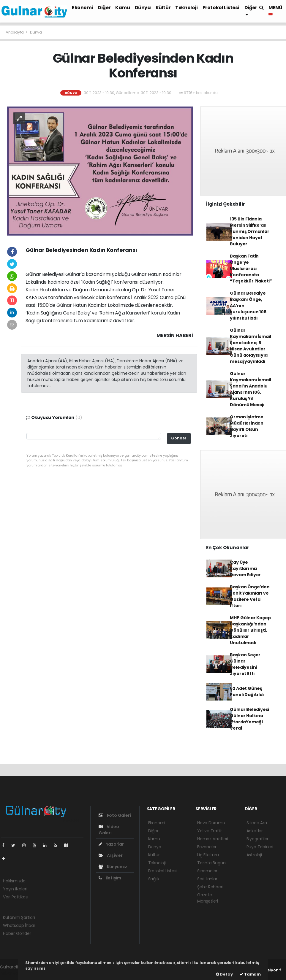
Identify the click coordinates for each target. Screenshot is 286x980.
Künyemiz (113, 867)
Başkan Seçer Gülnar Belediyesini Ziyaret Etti (245, 664)
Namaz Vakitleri (213, 839)
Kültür (163, 8)
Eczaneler (207, 847)
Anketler (255, 831)
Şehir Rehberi (210, 887)
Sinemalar (207, 871)
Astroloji (254, 855)
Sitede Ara (257, 823)
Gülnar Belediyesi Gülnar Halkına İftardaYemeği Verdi (249, 719)
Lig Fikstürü (208, 855)
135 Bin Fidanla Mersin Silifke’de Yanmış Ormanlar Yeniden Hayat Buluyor (249, 231)
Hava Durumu (211, 823)
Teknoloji (186, 8)
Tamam (250, 974)
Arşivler (111, 855)
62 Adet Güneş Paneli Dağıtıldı (247, 691)
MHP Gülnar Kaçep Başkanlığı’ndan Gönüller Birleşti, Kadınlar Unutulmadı (250, 630)
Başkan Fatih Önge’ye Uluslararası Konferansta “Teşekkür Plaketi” (251, 269)
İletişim (110, 878)
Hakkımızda (14, 881)
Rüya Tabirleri (260, 847)
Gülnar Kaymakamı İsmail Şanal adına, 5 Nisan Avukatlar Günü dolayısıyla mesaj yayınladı (250, 346)
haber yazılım (14, 973)
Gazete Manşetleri (208, 898)
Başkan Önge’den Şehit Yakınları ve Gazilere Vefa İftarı (250, 596)
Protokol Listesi (221, 8)
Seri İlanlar (207, 879)
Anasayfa (15, 32)
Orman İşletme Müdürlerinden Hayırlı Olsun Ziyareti (247, 426)
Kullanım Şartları (19, 917)
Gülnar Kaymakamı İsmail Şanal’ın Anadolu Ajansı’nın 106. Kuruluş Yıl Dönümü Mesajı (250, 389)
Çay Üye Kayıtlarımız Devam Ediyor (245, 568)
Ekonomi (82, 8)
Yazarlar (111, 844)
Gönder (179, 438)
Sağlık (154, 879)
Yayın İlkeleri (15, 889)
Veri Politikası (16, 897)
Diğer (104, 8)
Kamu (123, 8)
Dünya (143, 8)
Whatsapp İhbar (19, 925)
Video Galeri (109, 830)
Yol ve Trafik (210, 831)
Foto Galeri (115, 815)
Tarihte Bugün (211, 863)
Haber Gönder (17, 933)
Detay (224, 974)
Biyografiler (258, 839)
